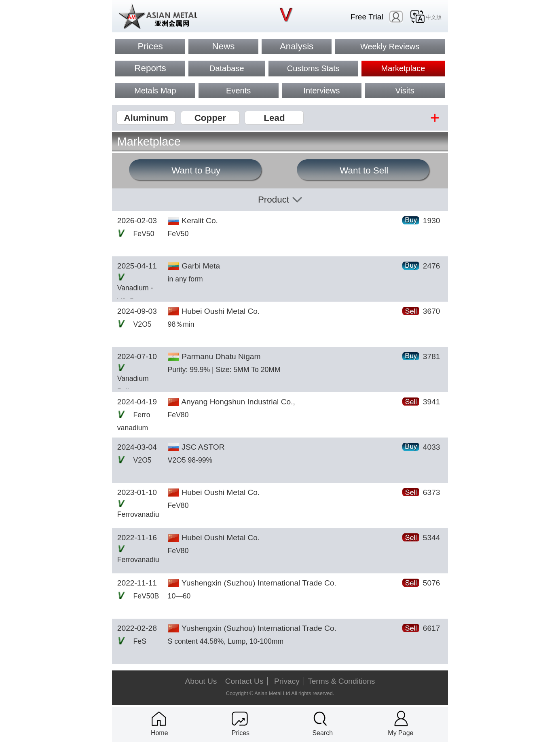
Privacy (287, 681)
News (224, 46)
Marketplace (403, 68)
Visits (405, 91)
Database (227, 68)
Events (238, 91)
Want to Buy (196, 170)
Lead (274, 118)
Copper (210, 118)
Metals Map (155, 91)
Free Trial (367, 17)
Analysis (297, 46)
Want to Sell (364, 170)
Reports (150, 68)
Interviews (321, 91)
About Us (201, 681)
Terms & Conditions (341, 681)
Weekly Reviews (390, 47)
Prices (150, 46)
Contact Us (244, 681)
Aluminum (146, 118)
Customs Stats (313, 68)
